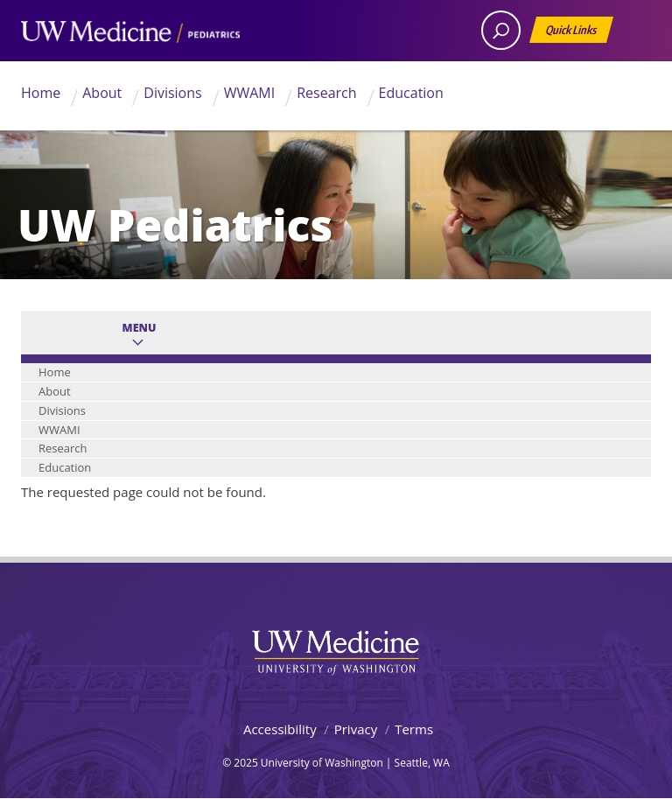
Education (411, 93)
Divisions (172, 93)
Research (326, 93)
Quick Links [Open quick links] (572, 33)
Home (41, 93)
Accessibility (280, 729)
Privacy (356, 729)
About (102, 93)
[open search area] (501, 30)
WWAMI (250, 93)
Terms (414, 729)
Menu (140, 328)
